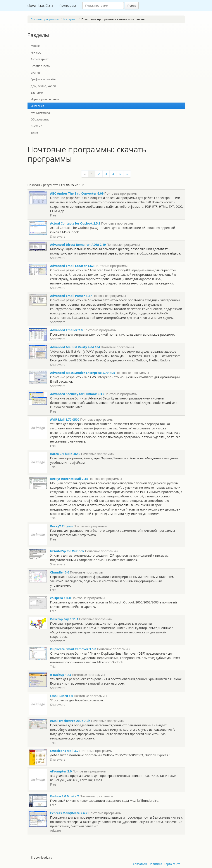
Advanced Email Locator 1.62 (72, 266)
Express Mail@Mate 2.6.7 (69, 813)
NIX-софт (37, 52)
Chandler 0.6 (60, 572)
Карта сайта (172, 864)
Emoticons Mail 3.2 (64, 751)
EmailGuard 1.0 (62, 696)
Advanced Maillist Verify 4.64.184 (75, 347)
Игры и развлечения (45, 99)
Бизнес (36, 73)
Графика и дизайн (43, 79)
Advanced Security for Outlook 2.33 (77, 394)
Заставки (37, 92)
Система (37, 126)
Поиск (132, 5)
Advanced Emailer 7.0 (66, 330)
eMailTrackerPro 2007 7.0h (70, 721)
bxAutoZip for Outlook (67, 551)
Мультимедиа (40, 113)
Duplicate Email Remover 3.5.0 (73, 649)
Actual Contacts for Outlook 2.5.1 (75, 223)
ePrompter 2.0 (61, 771)
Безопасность (40, 66)
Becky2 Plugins (62, 526)
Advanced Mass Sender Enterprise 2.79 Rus (83, 373)
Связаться (140, 864)
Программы (68, 5)
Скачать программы (45, 19)
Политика (155, 864)
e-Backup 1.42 (61, 675)
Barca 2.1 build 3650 (65, 454)
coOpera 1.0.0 (61, 598)
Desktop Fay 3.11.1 (64, 619)
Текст (34, 133)
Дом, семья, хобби (43, 86)
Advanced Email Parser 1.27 (71, 296)
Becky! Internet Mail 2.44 (69, 479)
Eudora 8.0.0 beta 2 (65, 796)
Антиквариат (40, 59)
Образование (40, 119)
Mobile (35, 46)
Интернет (70, 19)
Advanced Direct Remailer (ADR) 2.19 (78, 245)
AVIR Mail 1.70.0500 (65, 419)
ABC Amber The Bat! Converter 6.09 (77, 193)
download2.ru (40, 5)
